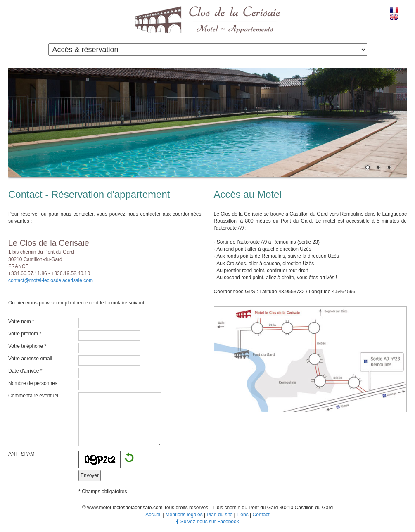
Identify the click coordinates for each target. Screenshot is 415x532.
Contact (261, 515)
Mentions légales (184, 515)
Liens (243, 515)
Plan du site (219, 515)
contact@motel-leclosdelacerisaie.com (51, 280)
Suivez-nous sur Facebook (207, 522)
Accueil (153, 515)
